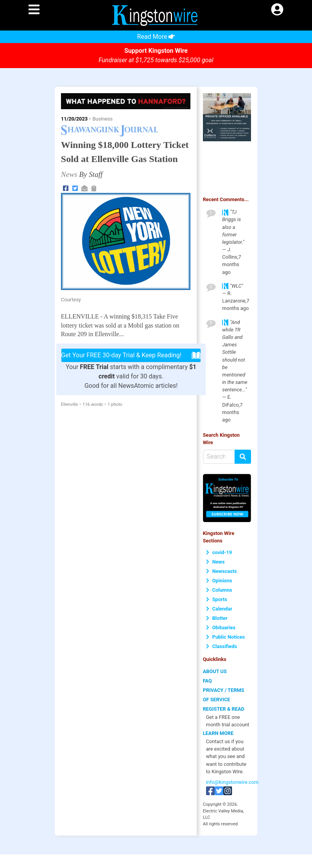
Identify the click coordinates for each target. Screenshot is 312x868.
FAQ (207, 681)
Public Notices (225, 637)
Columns (219, 590)
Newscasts (221, 571)
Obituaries (221, 628)
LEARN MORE (218, 733)
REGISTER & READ (224, 709)
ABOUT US (215, 671)
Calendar (219, 609)
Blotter (217, 618)
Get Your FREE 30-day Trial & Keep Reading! (131, 355)
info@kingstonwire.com (232, 782)
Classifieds (222, 646)
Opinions (219, 581)
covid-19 (219, 552)
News (215, 562)
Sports (217, 599)
